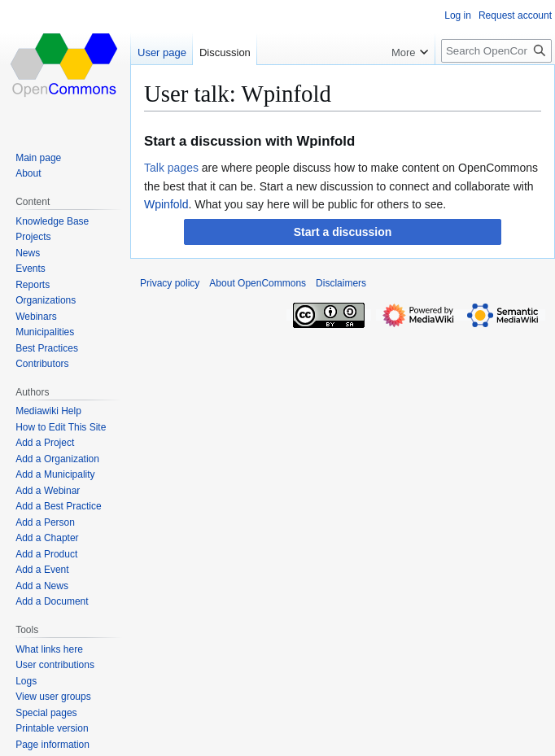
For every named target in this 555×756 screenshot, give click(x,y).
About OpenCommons (258, 283)
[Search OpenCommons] (496, 51)
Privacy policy (170, 283)
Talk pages (171, 168)
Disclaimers (341, 283)
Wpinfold (166, 204)
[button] (343, 232)
